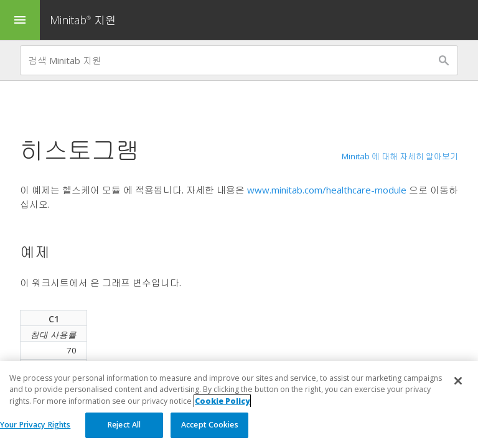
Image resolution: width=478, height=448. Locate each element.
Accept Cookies (210, 425)
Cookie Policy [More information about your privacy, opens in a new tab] (222, 401)
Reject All (124, 425)
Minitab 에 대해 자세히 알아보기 (400, 156)
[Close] (458, 381)
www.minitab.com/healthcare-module (327, 190)
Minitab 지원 (83, 20)
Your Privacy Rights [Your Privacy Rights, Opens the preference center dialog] (35, 425)
